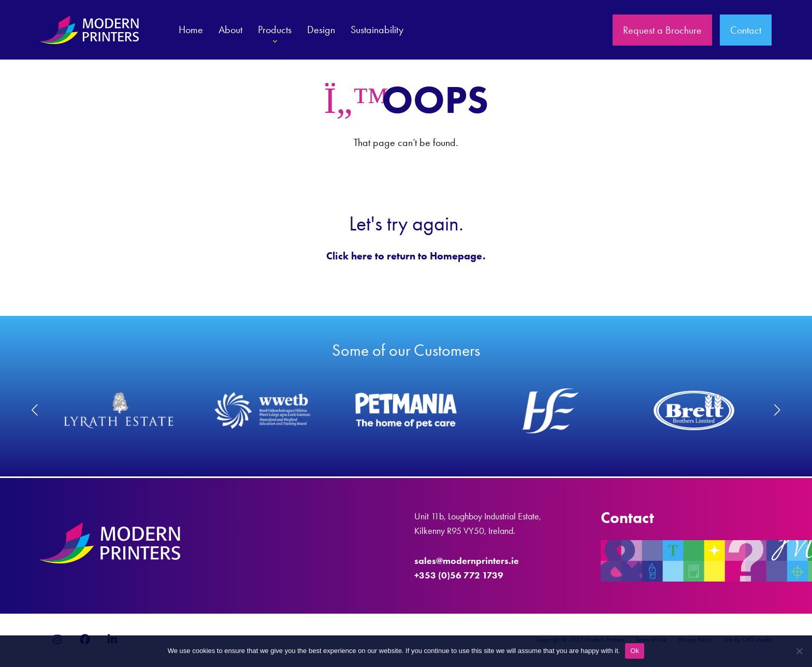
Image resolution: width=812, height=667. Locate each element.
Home (191, 30)
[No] (799, 651)
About (230, 30)
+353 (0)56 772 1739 (459, 575)
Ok (635, 651)
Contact (746, 30)
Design (321, 30)
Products (275, 36)
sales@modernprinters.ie (467, 561)
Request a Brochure (662, 30)
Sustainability (377, 30)
